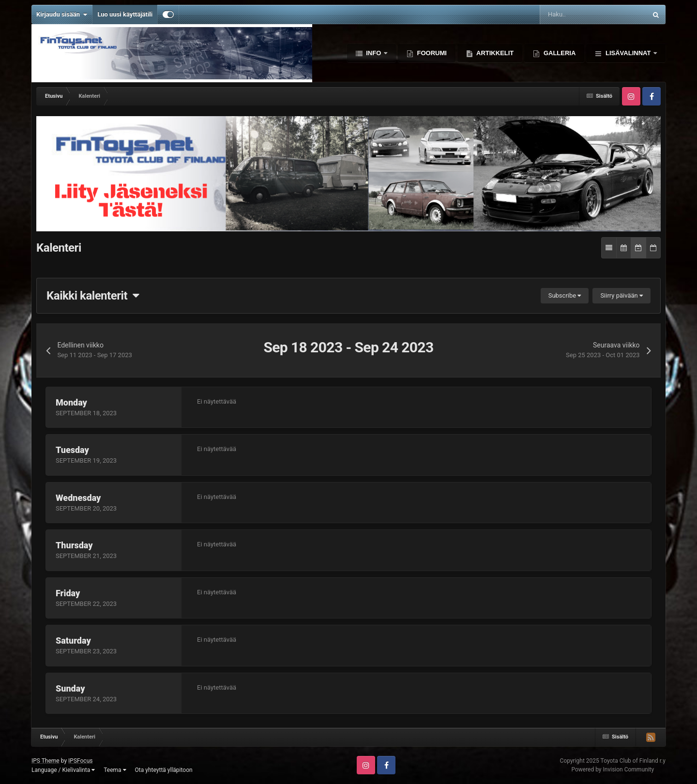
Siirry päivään (621, 295)
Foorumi (431, 53)
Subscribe (565, 295)
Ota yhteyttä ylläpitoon (164, 770)
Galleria (559, 53)
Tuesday (72, 450)
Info (374, 53)
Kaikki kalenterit (93, 296)
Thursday (74, 545)
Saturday (73, 641)
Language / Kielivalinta (63, 770)
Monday (71, 402)
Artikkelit (494, 53)
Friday (68, 593)
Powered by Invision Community (613, 769)
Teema (115, 770)
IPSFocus (80, 761)
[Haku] (568, 15)
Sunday (70, 688)
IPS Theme (45, 761)
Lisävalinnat (628, 53)
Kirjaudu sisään (62, 15)
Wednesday (78, 498)
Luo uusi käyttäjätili (125, 14)
